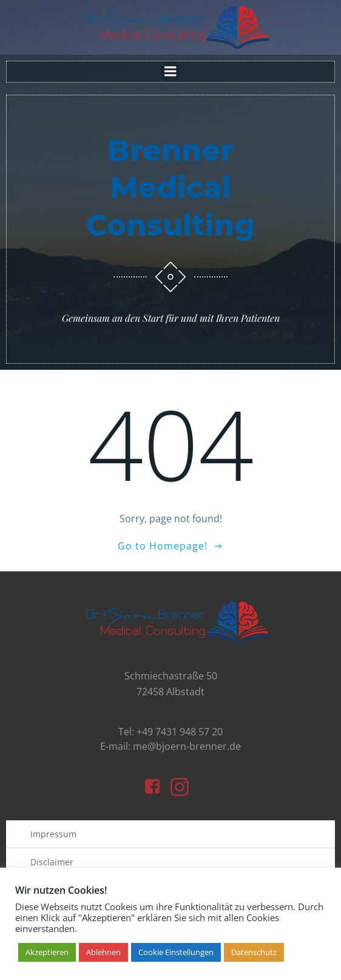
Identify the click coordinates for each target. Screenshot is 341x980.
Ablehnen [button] (103, 952)
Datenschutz (254, 952)
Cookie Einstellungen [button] (176, 952)
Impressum (53, 834)
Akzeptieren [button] (47, 952)
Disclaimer (52, 862)
